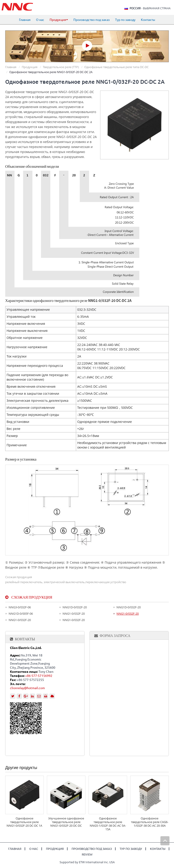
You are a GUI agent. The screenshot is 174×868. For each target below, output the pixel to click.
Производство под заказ (92, 20)
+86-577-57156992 (39, 676)
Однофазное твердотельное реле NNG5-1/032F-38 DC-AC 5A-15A (108, 824)
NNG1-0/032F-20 (74, 614)
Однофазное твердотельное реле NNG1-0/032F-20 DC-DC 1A (24, 822)
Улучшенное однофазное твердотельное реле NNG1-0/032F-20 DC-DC (66, 822)
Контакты (148, 20)
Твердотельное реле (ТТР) (61, 67)
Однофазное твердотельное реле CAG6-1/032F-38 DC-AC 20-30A (150, 822)
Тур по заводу (125, 20)
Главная (25, 20)
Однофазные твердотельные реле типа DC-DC (116, 67)
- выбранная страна (150, 8)
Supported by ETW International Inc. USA (87, 862)
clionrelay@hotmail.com (27, 688)
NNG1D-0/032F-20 (75, 607)
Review (87, 854)
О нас (40, 20)
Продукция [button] (59, 20)
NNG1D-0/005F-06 (21, 614)
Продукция (30, 67)
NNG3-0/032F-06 (20, 607)
